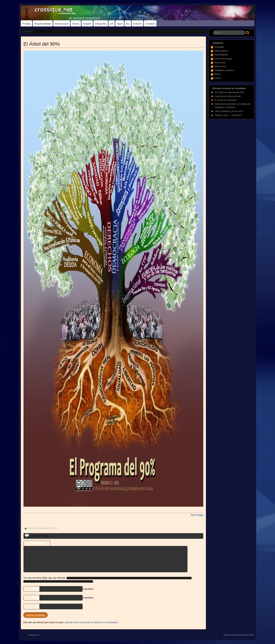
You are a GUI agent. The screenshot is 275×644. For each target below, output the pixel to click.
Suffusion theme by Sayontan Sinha (239, 635)
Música (217, 74)
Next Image (197, 515)
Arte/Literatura (221, 51)
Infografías (101, 24)
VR (112, 24)
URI (37, 606)
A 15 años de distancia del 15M (229, 92)
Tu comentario (37, 543)
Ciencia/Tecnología (223, 59)
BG (128, 24)
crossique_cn (43, 528)
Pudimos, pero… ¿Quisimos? (228, 115)
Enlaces (137, 24)
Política (218, 78)
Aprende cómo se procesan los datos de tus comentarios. (92, 622)
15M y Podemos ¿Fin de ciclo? (229, 111)
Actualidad (219, 47)
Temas (76, 24)
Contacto (150, 24)
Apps (120, 24)
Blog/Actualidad (43, 24)
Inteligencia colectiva (224, 70)
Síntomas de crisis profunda (228, 96)
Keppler (87, 24)
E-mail (35, 598)
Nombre (34, 589)
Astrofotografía (221, 55)
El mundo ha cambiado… (226, 100)
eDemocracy (220, 66)
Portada (26, 24)
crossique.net (33, 635)
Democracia (220, 63)
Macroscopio (62, 24)
